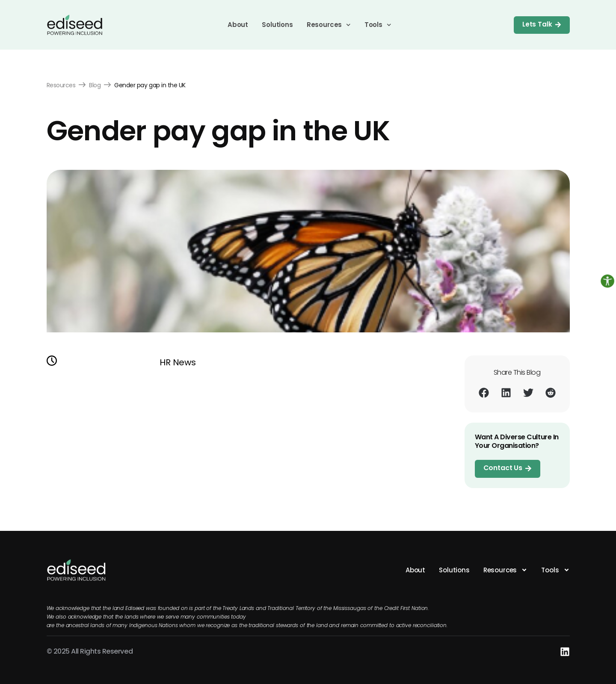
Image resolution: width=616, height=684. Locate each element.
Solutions (277, 25)
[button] (484, 392)
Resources (329, 25)
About (238, 25)
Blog (95, 85)
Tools (378, 25)
